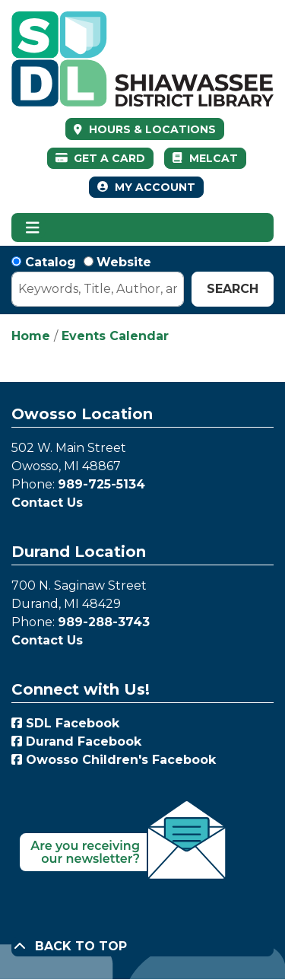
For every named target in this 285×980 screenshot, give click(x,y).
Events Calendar (115, 336)
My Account (146, 187)
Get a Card (101, 158)
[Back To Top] (142, 947)
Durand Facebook (76, 741)
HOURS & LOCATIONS (151, 129)
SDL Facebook (65, 723)
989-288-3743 (104, 622)
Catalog (51, 262)
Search (233, 289)
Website (124, 262)
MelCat (205, 158)
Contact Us (47, 503)
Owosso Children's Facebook (114, 760)
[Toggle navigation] (32, 228)
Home (31, 336)
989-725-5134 (101, 484)
